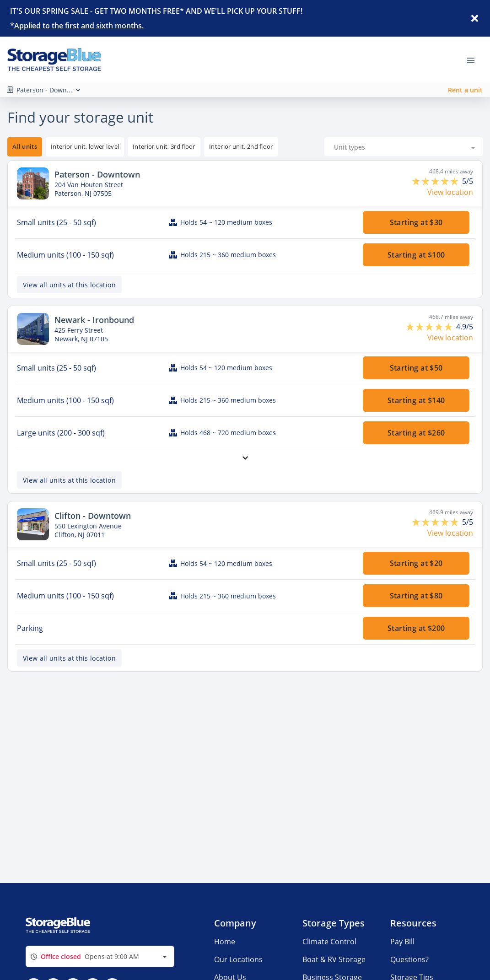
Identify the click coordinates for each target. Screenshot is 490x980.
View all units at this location (69, 270)
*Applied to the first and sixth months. (77, 26)
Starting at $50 (416, 353)
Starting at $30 (416, 208)
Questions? (409, 974)
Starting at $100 (416, 240)
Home (225, 956)
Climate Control (329, 956)
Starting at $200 (416, 614)
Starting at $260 (416, 418)
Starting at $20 (416, 549)
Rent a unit (465, 90)
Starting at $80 (416, 581)
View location (450, 178)
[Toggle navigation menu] (474, 59)
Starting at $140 (416, 386)
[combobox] (404, 132)
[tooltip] (85, 132)
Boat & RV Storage (334, 974)
